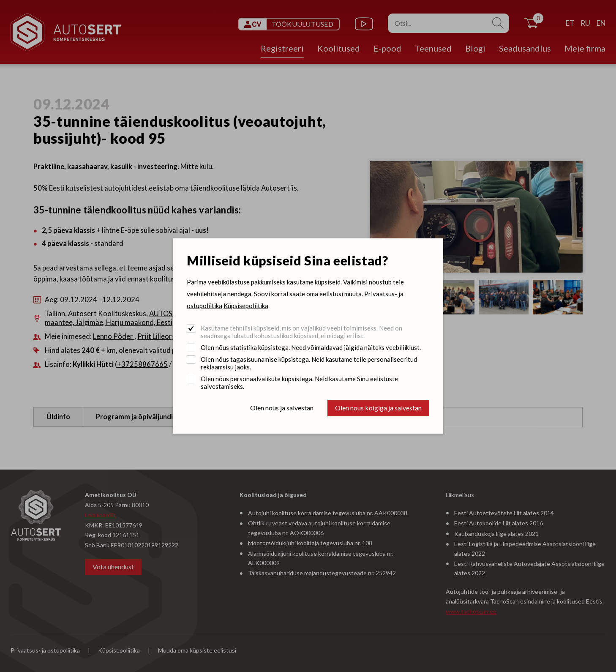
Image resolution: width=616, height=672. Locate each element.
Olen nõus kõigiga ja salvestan (378, 408)
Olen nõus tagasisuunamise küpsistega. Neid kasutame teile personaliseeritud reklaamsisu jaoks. (309, 363)
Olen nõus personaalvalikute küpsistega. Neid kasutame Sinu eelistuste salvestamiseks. (299, 382)
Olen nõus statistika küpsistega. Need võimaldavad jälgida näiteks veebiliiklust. (311, 347)
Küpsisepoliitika (246, 306)
